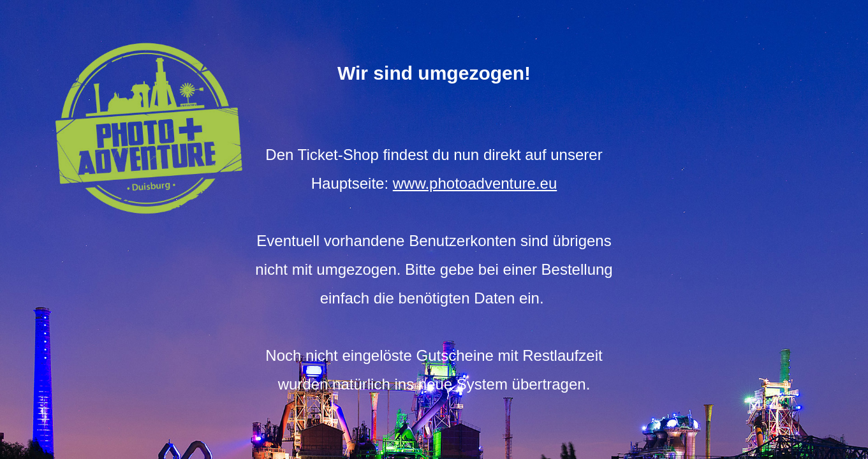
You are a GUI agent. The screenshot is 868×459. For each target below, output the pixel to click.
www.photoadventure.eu (475, 183)
